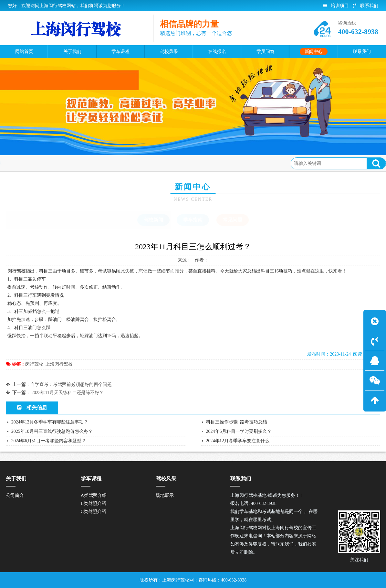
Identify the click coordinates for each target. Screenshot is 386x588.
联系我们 (365, 6)
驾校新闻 (153, 220)
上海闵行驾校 (59, 364)
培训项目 (336, 6)
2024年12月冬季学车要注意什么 (238, 441)
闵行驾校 (34, 364)
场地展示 (165, 495)
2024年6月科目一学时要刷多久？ (239, 431)
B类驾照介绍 (94, 503)
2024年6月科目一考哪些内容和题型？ (49, 441)
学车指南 (193, 220)
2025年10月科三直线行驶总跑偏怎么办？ (52, 431)
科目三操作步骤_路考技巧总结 (237, 422)
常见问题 (83, 163)
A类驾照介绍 (94, 495)
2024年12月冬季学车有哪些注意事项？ (50, 422)
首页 (35, 163)
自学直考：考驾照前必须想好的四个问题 (71, 385)
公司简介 (15, 495)
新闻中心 (57, 163)
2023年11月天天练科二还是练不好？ (67, 393)
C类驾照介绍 (94, 512)
